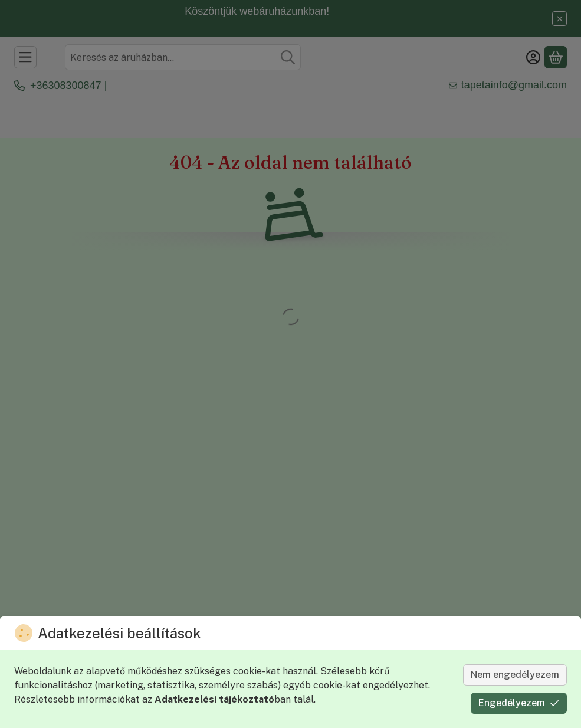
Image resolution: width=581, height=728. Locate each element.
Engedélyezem (519, 703)
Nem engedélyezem (515, 675)
